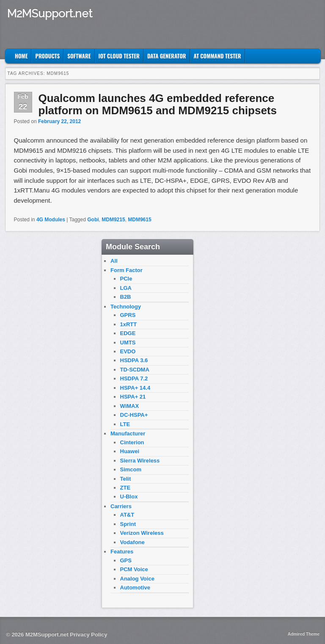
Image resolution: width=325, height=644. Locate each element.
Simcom (131, 469)
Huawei (130, 451)
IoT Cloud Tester (119, 56)
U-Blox (129, 497)
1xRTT (129, 324)
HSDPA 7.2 (134, 378)
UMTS (128, 343)
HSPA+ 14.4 (135, 388)
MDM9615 (139, 220)
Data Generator (167, 56)
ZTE (125, 488)
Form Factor (127, 270)
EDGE (128, 333)
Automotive (135, 588)
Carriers (121, 506)
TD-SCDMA (135, 370)
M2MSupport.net (50, 14)
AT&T (127, 515)
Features (122, 552)
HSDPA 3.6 (134, 360)
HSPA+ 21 (133, 397)
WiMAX (130, 406)
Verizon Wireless (142, 533)
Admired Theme (304, 634)
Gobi (93, 220)
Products (47, 56)
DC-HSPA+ (134, 415)
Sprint (128, 524)
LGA (126, 288)
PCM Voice (134, 569)
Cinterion (132, 442)
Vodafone (132, 542)
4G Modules (51, 220)
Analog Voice (137, 579)
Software (79, 56)
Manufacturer (128, 433)
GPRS (128, 315)
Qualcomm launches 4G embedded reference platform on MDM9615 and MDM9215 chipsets (158, 104)
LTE (125, 424)
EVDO (128, 351)
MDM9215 (113, 220)
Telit (126, 479)
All (114, 261)
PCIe (126, 279)
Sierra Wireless (140, 461)
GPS (126, 560)
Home (21, 56)
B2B (126, 297)
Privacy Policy (88, 634)
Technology (126, 307)
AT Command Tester (218, 56)
